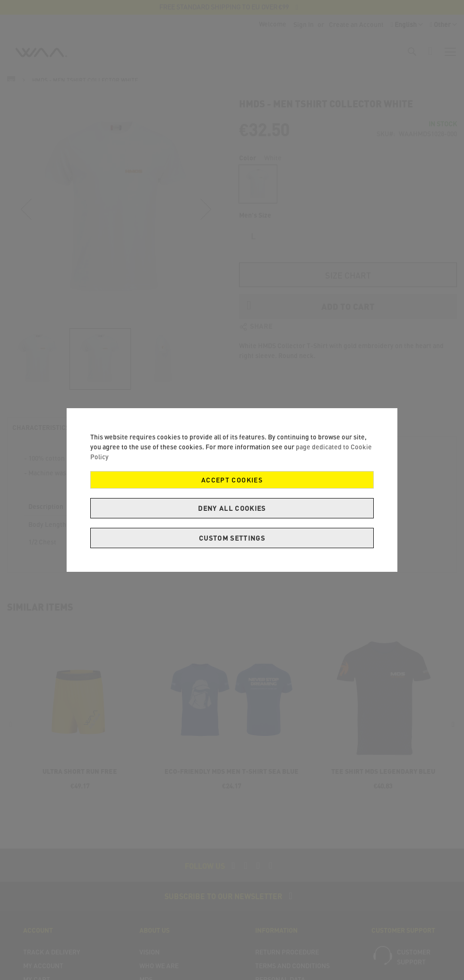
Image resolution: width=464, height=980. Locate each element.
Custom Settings (232, 538)
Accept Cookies (232, 480)
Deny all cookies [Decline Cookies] (232, 508)
